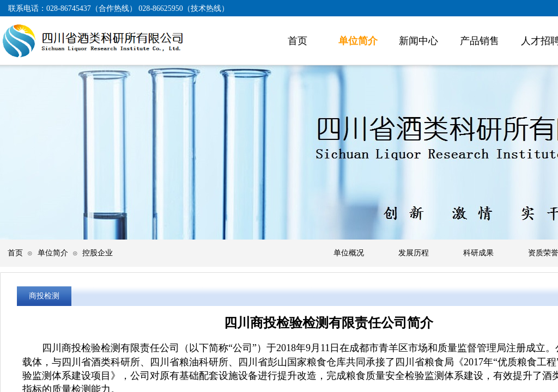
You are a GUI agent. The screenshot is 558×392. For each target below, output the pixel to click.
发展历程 (414, 253)
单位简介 (53, 253)
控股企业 (98, 253)
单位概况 (349, 253)
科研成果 (478, 253)
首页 (15, 253)
